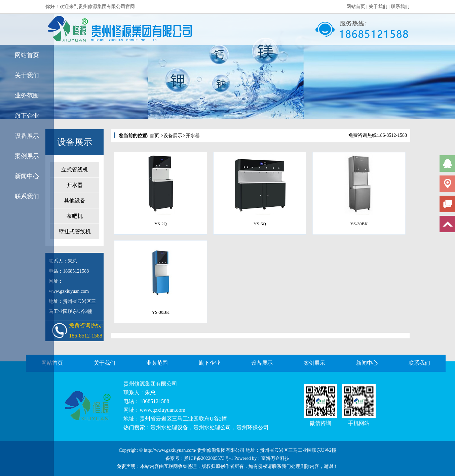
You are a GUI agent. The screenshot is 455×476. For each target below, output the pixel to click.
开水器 (75, 185)
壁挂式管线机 (75, 231)
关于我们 (378, 7)
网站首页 (356, 7)
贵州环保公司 (253, 427)
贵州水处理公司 (212, 427)
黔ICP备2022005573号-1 (209, 458)
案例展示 (27, 156)
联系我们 (400, 7)
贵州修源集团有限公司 (150, 384)
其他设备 (75, 201)
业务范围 (27, 95)
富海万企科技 (275, 458)
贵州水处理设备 (169, 427)
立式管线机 (75, 170)
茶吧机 (75, 216)
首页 (154, 136)
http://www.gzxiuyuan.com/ (170, 450)
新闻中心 (27, 176)
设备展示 (27, 136)
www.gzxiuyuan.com (162, 410)
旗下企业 (27, 116)
